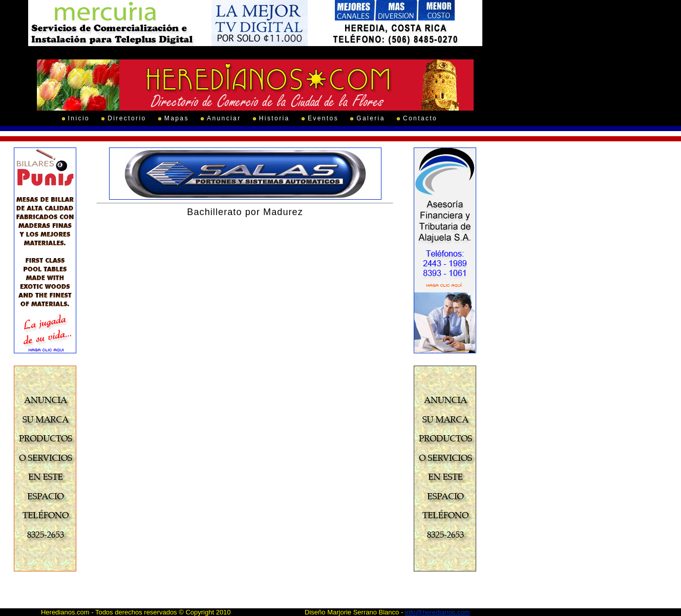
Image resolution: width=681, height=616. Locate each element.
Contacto (420, 118)
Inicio (79, 118)
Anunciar (224, 118)
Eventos (323, 118)
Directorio (127, 118)
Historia (274, 118)
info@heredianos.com (438, 612)
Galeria (370, 118)
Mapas (177, 118)
